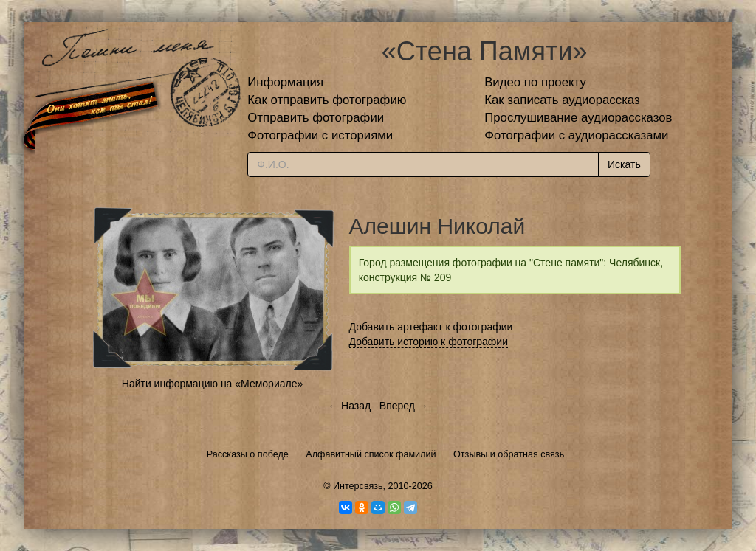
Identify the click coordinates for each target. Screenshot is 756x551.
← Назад (349, 406)
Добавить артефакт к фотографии (431, 327)
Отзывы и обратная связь (509, 454)
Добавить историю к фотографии (429, 342)
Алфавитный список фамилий (371, 454)
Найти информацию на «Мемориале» (212, 384)
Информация (285, 82)
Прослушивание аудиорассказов (578, 118)
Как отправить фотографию (327, 100)
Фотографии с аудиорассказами (576, 135)
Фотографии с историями (320, 135)
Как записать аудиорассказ (562, 100)
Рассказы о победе (248, 454)
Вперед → (404, 406)
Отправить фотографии (316, 118)
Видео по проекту (535, 82)
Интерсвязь (358, 486)
